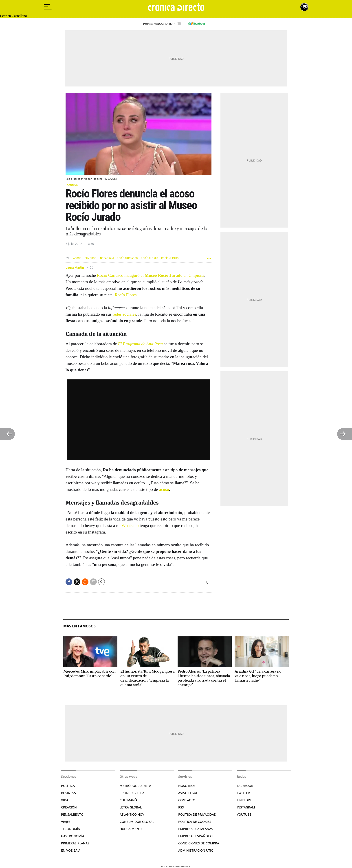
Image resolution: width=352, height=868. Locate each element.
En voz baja (71, 850)
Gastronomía (73, 836)
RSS (181, 807)
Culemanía (129, 800)
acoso (164, 489)
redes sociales (124, 314)
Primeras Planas (75, 843)
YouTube (244, 814)
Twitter (243, 793)
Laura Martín (75, 267)
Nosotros (187, 786)
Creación (69, 807)
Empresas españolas (196, 836)
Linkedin (244, 800)
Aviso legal (188, 793)
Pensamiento (72, 814)
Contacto (187, 800)
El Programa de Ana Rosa (140, 344)
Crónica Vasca (132, 793)
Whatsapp (130, 526)
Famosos (72, 185)
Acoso (77, 258)
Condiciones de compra (199, 843)
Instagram (107, 258)
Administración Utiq (196, 850)
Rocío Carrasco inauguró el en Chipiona (151, 275)
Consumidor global (137, 822)
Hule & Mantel (132, 829)
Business (68, 793)
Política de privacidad (197, 814)
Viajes (66, 822)
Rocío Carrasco (127, 258)
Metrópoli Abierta (135, 786)
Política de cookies (195, 822)
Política (68, 786)
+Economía (70, 829)
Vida (65, 800)
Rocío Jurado (170, 258)
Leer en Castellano (13, 16)
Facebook (245, 786)
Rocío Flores (150, 258)
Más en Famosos (79, 626)
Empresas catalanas (196, 829)
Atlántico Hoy (132, 814)
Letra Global (131, 807)
